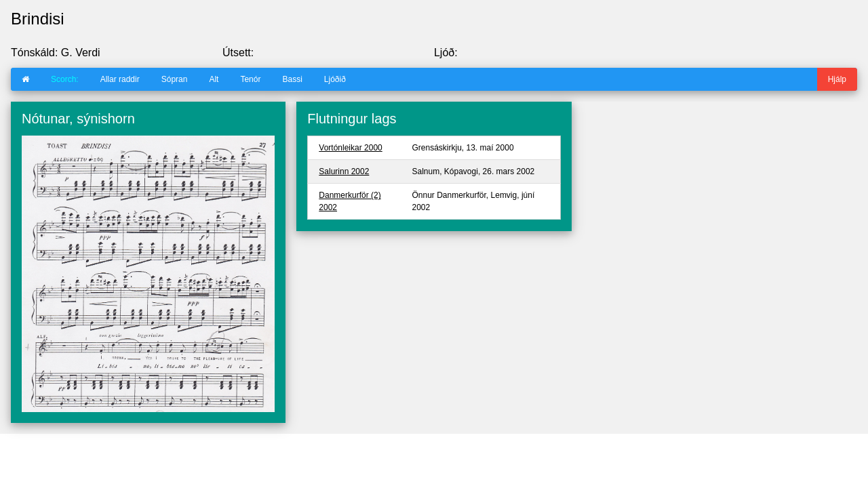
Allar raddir (120, 79)
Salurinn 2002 (344, 171)
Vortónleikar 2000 (350, 148)
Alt (214, 79)
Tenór (250, 79)
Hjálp (837, 79)
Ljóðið (335, 79)
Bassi (292, 79)
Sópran (175, 79)
